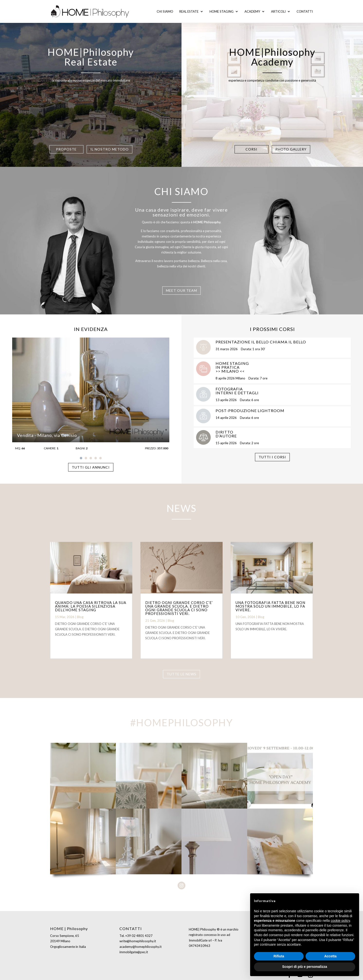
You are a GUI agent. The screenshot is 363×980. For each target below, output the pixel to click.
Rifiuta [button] (279, 956)
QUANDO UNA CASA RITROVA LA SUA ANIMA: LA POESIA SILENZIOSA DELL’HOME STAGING (91, 606)
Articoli (278, 12)
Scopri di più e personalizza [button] (305, 967)
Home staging (222, 12)
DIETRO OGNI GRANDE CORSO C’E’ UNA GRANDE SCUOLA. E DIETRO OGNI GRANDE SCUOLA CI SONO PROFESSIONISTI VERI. (179, 608)
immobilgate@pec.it (134, 952)
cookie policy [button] (340, 921)
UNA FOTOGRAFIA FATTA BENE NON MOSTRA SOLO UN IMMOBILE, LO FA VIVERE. (270, 606)
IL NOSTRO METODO (109, 148)
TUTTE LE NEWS (181, 674)
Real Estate (189, 12)
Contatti (305, 12)
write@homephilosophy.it (138, 941)
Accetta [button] (331, 956)
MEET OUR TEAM (181, 290)
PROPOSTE (66, 148)
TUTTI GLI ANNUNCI (91, 467)
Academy (252, 12)
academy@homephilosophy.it (141, 947)
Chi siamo (165, 12)
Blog (80, 617)
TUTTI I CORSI (272, 457)
